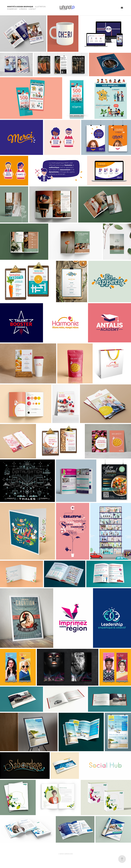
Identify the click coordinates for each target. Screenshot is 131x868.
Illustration (40, 7)
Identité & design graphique (20, 7)
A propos (23, 9)
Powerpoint (12, 9)
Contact (32, 9)
